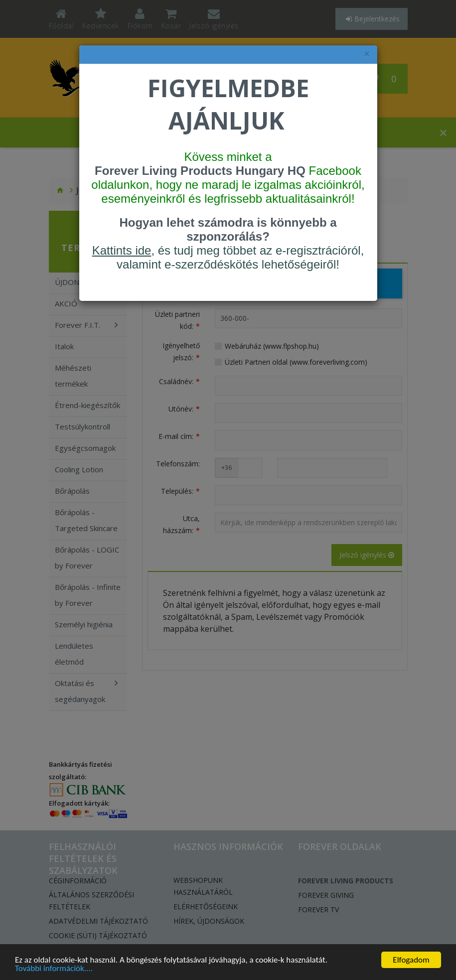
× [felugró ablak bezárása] (367, 54)
